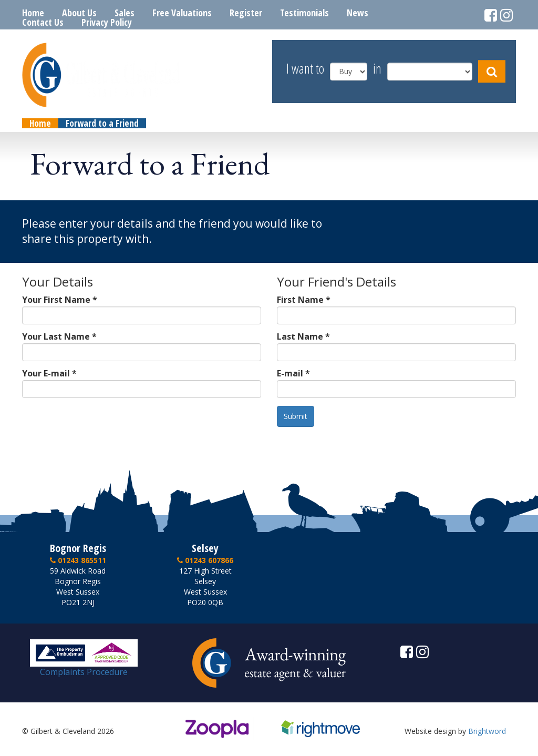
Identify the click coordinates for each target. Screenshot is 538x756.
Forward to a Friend (102, 123)
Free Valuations (182, 13)
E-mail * (293, 373)
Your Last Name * (59, 336)
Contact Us (43, 22)
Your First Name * (60, 300)
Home (33, 13)
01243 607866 (205, 560)
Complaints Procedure (84, 668)
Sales (125, 13)
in (377, 69)
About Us (79, 13)
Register (246, 13)
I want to (305, 69)
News (358, 13)
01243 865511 (78, 560)
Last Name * (303, 336)
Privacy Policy (107, 22)
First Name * (304, 300)
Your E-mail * (49, 373)
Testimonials (304, 13)
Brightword (487, 731)
